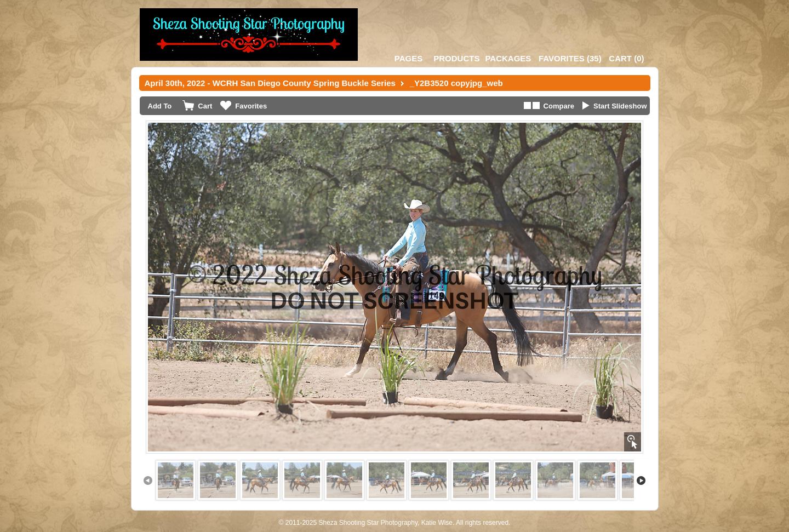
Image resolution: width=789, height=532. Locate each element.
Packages (508, 58)
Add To (160, 106)
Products (456, 58)
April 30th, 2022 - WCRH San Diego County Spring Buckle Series (270, 83)
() (570, 58)
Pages (408, 58)
